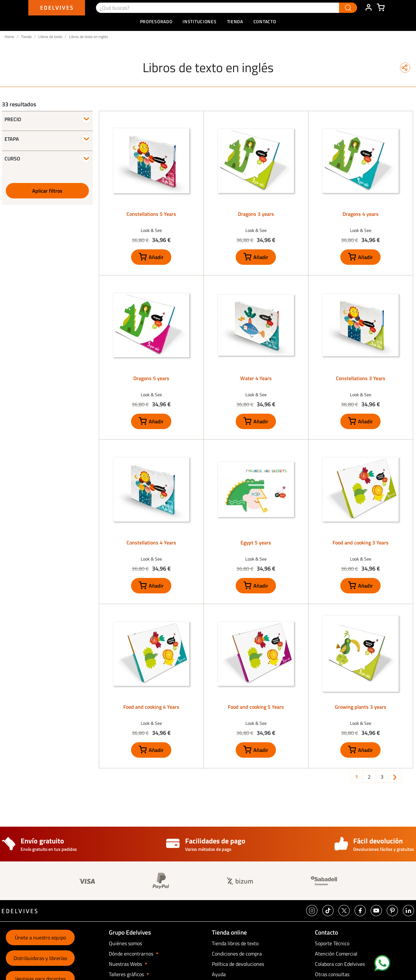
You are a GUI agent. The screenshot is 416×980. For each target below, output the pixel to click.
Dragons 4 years (361, 214)
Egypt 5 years (256, 543)
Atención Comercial (336, 954)
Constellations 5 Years (151, 214)
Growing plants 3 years (361, 707)
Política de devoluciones (238, 964)
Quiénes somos (125, 943)
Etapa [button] (12, 139)
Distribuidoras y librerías (40, 958)
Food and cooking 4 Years (151, 707)
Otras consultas (332, 974)
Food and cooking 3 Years (361, 543)
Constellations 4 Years (151, 543)
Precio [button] (13, 119)
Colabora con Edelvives (340, 964)
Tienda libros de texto (235, 943)
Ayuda (219, 974)
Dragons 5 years (151, 378)
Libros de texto (50, 37)
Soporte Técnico (332, 943)
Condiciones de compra (237, 954)
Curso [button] (12, 159)
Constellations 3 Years (361, 378)
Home (9, 37)
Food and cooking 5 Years (256, 707)
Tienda (26, 37)
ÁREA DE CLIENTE (368, 8)
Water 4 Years (256, 378)
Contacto (265, 21)
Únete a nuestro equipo (40, 937)
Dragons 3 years (256, 214)
